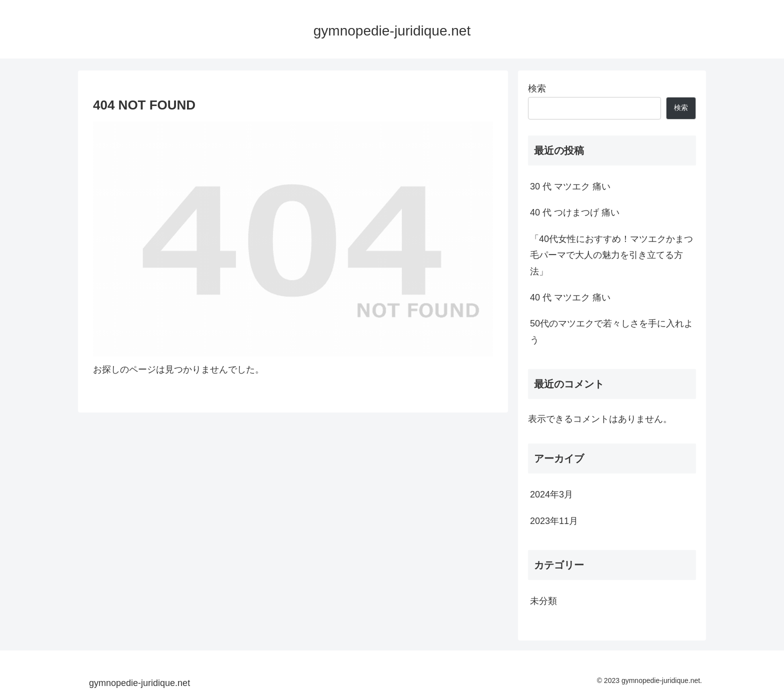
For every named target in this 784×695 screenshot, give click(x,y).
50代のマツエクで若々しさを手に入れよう (611, 331)
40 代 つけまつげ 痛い (575, 212)
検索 (537, 88)
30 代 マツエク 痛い (570, 186)
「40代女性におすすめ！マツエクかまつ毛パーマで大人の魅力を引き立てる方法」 (611, 255)
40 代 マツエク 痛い (570, 297)
